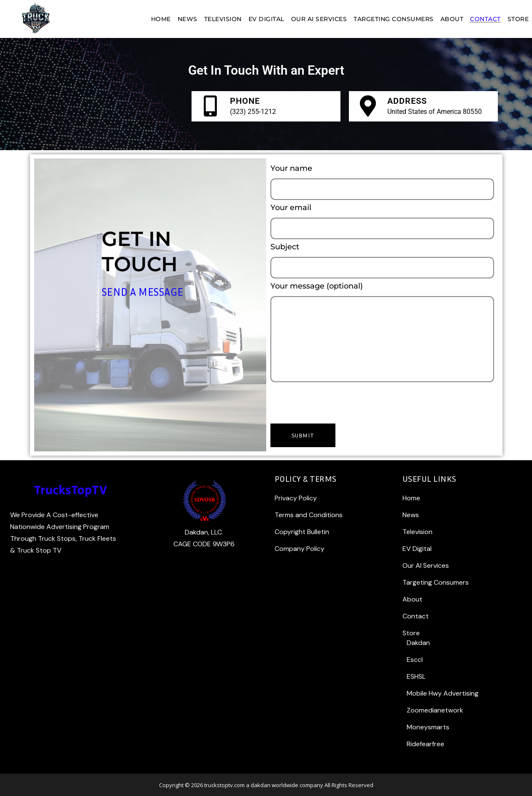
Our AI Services (426, 565)
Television (417, 532)
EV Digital (417, 549)
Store (411, 633)
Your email (382, 222)
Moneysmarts (428, 727)
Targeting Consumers (436, 582)
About (412, 599)
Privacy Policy (296, 498)
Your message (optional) (382, 333)
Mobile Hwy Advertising (443, 693)
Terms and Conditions (309, 515)
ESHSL (416, 676)
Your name (382, 183)
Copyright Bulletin (302, 532)
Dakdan (418, 643)
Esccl (415, 660)
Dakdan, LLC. (204, 532)
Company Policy (300, 549)
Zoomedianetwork (435, 710)
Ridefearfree (425, 744)
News (411, 515)
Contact (416, 616)
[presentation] (335, 401)
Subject (382, 261)
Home (411, 498)
